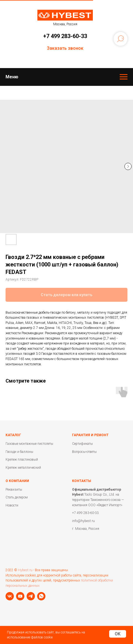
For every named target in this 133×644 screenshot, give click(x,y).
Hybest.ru (25, 570)
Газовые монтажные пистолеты (29, 444)
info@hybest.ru (83, 521)
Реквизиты (14, 490)
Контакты (82, 481)
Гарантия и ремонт (90, 435)
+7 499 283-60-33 (65, 36)
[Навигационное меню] (124, 77)
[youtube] (20, 596)
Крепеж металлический (23, 468)
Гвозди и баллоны (19, 452)
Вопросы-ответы (84, 452)
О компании (17, 481)
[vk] (10, 596)
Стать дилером (17, 497)
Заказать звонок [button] (65, 48)
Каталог (13, 435)
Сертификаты (82, 444)
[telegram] (31, 596)
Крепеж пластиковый (22, 460)
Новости (12, 505)
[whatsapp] (41, 596)
